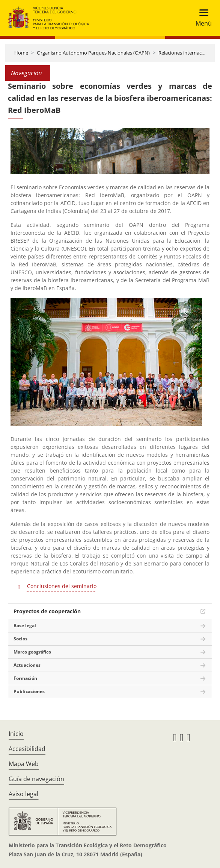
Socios (20, 639)
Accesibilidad (27, 749)
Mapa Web (24, 764)
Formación (25, 678)
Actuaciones (27, 665)
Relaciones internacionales (188, 53)
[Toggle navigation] (201, 18)
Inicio (16, 734)
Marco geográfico (32, 652)
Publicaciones (29, 691)
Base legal (25, 626)
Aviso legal (23, 794)
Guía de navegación (36, 779)
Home (21, 53)
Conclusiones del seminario (62, 586)
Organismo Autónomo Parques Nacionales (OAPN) (93, 53)
